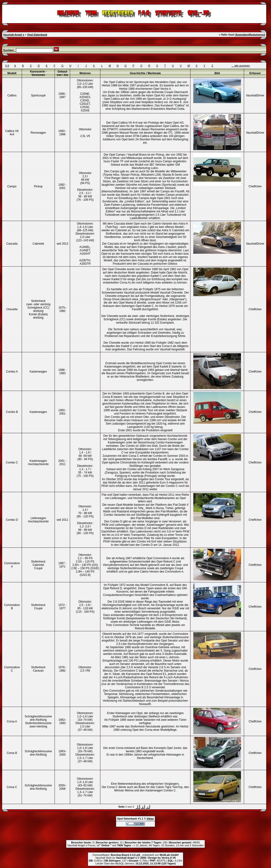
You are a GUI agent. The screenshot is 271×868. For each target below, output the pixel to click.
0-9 (7, 66)
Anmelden (242, 35)
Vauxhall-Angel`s (14, 35)
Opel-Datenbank (37, 35)
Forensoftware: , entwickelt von (135, 855)
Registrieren (257, 35)
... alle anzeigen (241, 66)
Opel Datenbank (127, 819)
